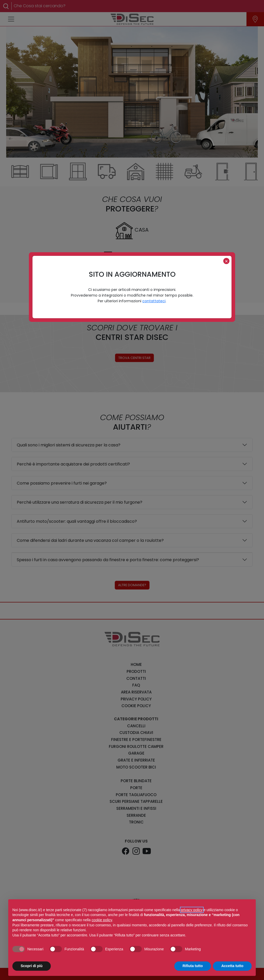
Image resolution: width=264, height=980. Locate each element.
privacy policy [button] (192, 910)
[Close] (226, 261)
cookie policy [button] (102, 920)
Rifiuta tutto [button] (193, 966)
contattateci (154, 301)
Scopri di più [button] (32, 966)
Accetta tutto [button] (232, 966)
